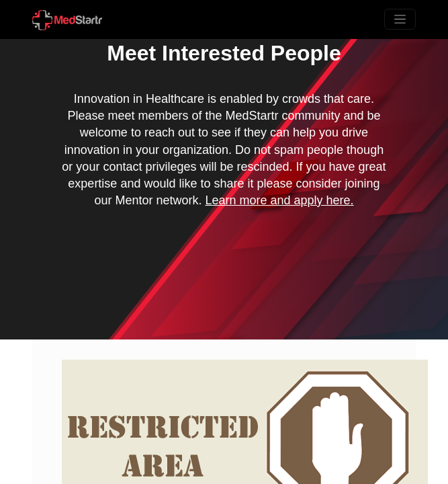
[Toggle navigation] (400, 19)
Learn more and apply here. (279, 200)
